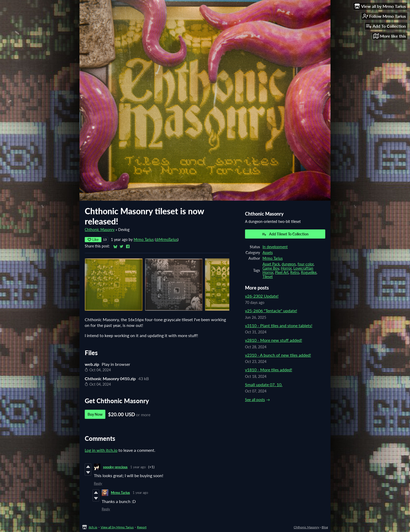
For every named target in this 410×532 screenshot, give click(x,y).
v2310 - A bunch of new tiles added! (278, 355)
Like (93, 239)
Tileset (268, 277)
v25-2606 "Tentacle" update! (271, 311)
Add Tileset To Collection (285, 234)
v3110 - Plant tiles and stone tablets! (279, 325)
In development (275, 247)
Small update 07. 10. (264, 384)
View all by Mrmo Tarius (117, 527)
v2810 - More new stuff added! (274, 340)
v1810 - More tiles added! (269, 370)
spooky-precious (115, 467)
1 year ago (138, 467)
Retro (295, 273)
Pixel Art (282, 273)
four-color (306, 264)
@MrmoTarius (167, 240)
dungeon (289, 264)
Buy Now (95, 414)
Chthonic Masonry (100, 230)
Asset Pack (271, 264)
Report (142, 527)
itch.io (93, 527)
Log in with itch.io (101, 450)
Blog (325, 527)
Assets (268, 253)
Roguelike (309, 273)
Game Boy (271, 268)
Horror (286, 268)
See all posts (255, 400)
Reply (98, 483)
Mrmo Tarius (144, 240)
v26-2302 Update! (262, 296)
